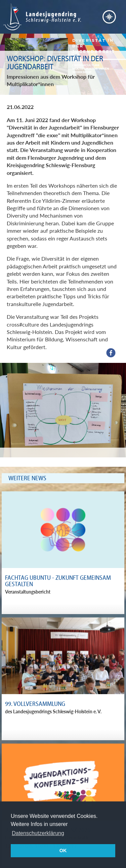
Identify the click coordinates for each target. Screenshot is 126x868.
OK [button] (63, 851)
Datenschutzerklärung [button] (38, 833)
